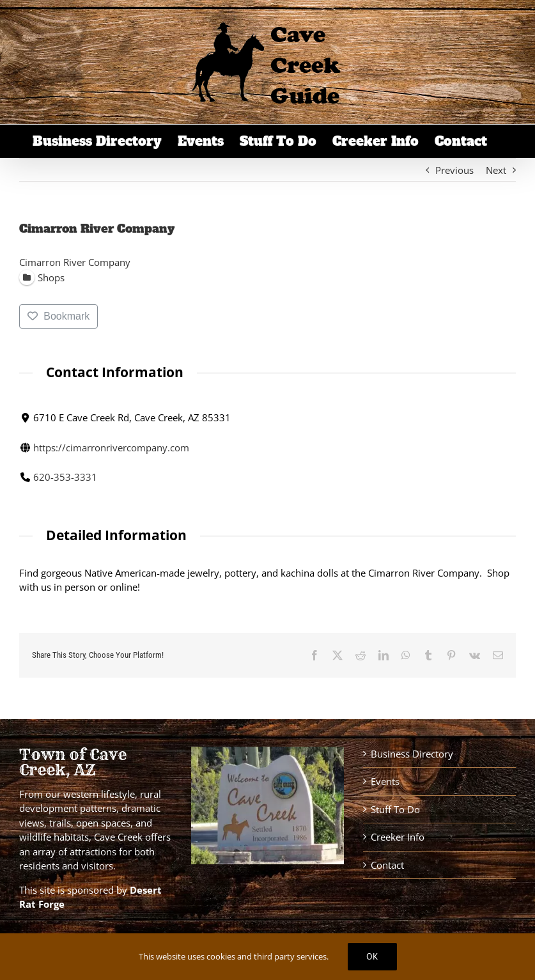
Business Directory (412, 754)
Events (385, 781)
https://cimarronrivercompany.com (111, 447)
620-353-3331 (65, 477)
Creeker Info (398, 837)
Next (496, 170)
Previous (454, 170)
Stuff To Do (395, 809)
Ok (372, 956)
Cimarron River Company (75, 262)
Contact (387, 865)
